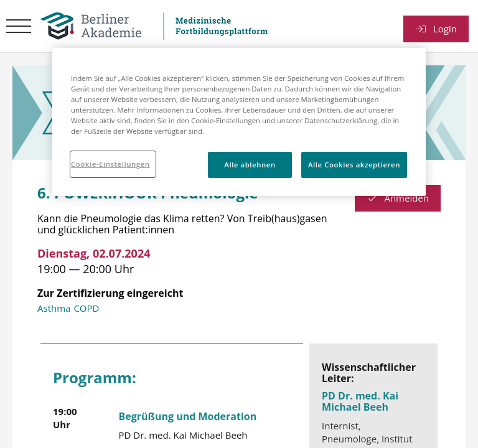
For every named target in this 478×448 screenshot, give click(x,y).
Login (436, 29)
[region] (239, 122)
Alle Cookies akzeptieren (354, 165)
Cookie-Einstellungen (110, 164)
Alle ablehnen (250, 165)
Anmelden (398, 198)
